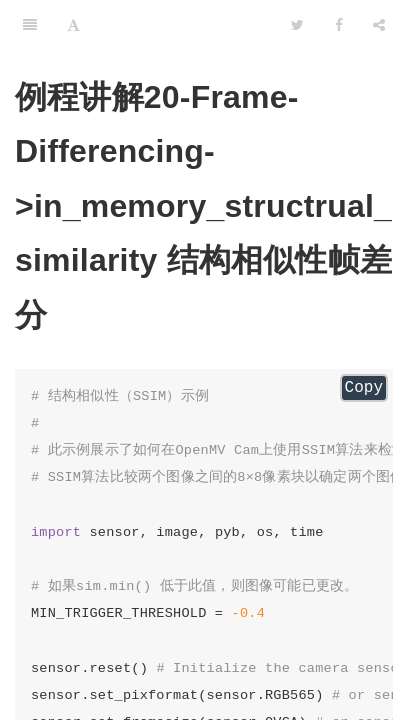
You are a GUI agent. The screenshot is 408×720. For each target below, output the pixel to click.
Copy (364, 388)
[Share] (379, 25)
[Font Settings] (73, 25)
